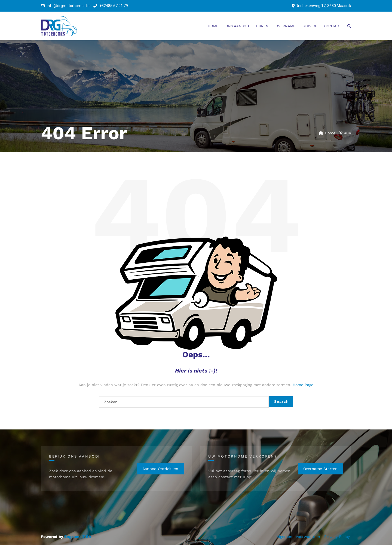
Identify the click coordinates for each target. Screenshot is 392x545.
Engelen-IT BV (78, 537)
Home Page (303, 385)
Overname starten (320, 469)
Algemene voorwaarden (298, 537)
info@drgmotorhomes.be (69, 6)
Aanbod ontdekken (160, 469)
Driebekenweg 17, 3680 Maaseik (323, 6)
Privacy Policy (337, 537)
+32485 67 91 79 (111, 6)
